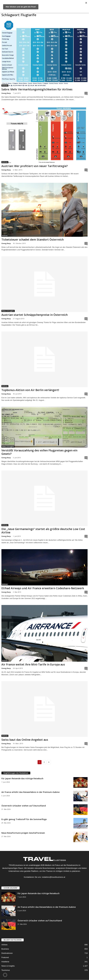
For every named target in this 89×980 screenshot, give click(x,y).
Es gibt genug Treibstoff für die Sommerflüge (24, 819)
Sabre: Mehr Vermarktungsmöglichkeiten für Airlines (37, 89)
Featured (5, 957)
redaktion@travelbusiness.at (53, 877)
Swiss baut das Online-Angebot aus (25, 740)
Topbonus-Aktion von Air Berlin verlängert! (30, 390)
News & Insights (8, 311)
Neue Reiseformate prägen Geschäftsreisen (23, 833)
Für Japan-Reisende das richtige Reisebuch (22, 778)
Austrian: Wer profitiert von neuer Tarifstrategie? (35, 166)
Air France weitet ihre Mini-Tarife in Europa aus (33, 664)
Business (5, 949)
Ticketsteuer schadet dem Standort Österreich (33, 240)
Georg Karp (6, 93)
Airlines (5, 85)
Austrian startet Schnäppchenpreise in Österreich (35, 315)
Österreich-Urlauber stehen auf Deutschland (24, 806)
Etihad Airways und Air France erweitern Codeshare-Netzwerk (43, 588)
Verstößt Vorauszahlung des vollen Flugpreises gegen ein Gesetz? (39, 452)
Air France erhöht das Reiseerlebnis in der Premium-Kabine (30, 792)
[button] (5, 975)
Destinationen (7, 953)
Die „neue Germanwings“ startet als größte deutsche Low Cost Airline (43, 531)
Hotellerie (5, 962)
